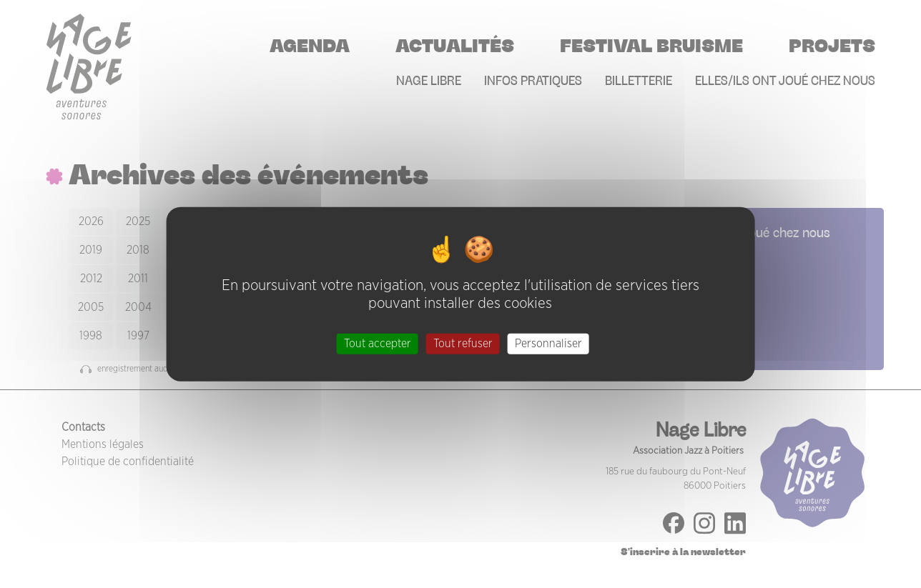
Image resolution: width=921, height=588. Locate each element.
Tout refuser (463, 344)
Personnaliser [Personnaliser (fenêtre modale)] (548, 344)
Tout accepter (378, 344)
